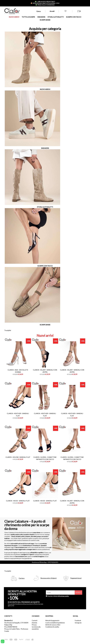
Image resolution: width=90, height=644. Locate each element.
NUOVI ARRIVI (14, 17)
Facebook (78, 621)
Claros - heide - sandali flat (18, 501)
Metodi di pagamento (52, 621)
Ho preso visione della (58, 596)
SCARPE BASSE (45, 20)
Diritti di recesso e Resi (53, 625)
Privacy (34, 625)
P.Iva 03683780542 (11, 627)
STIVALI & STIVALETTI (56, 17)
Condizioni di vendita (52, 627)
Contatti (35, 621)
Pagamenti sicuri (76, 578)
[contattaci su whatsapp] (3, 641)
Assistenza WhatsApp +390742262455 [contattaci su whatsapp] (45, 562)
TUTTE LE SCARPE (28, 17)
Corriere (22, 578)
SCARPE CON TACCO (74, 17)
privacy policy (65, 596)
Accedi (52, 11)
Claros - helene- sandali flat (18, 457)
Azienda (34, 623)
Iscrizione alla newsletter (36, 628)
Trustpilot (8, 330)
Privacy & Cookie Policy (12, 629)
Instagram (78, 623)
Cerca (38, 11)
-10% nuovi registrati (45, 2)
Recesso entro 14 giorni (49, 578)
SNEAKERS (41, 17)
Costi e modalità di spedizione (55, 623)
